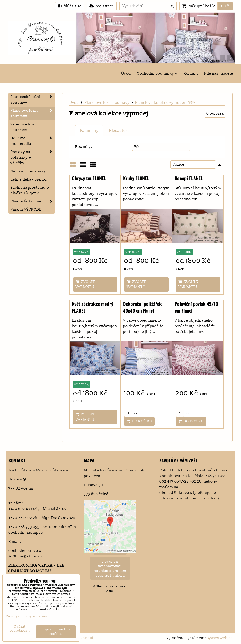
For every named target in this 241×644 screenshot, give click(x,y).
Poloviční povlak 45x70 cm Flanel (196, 307)
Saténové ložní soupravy (24, 127)
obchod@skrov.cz (25, 551)
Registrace (102, 6)
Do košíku (139, 421)
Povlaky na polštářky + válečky (33, 157)
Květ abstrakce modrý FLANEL (93, 307)
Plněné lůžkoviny (33, 201)
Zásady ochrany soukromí (27, 616)
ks (131, 413)
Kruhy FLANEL (136, 178)
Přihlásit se (70, 6)
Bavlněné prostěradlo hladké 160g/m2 (30, 190)
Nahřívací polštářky (28, 171)
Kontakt (191, 73)
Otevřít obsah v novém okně (110, 589)
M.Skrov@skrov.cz (25, 556)
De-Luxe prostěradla (33, 141)
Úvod (126, 73)
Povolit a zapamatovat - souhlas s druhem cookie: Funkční (110, 568)
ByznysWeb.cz (220, 638)
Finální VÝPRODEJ (27, 209)
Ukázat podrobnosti (20, 629)
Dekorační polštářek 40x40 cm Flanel (142, 307)
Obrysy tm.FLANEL (89, 178)
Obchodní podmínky (157, 73)
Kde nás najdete (219, 73)
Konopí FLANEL (189, 178)
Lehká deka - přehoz (29, 179)
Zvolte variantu (85, 284)
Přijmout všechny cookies (56, 632)
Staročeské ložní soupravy (33, 100)
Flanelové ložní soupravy (33, 113)
